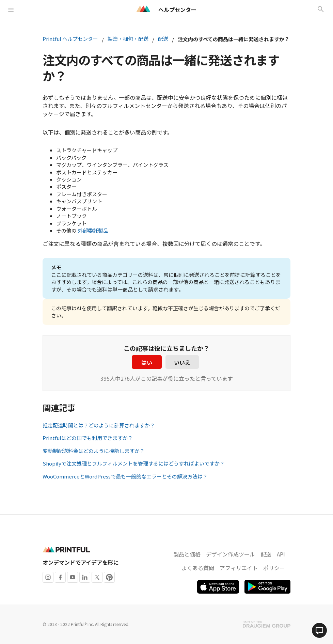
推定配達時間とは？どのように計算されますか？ (99, 425)
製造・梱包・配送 (128, 39)
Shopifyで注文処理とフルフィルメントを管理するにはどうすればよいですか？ (134, 463)
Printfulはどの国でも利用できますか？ (88, 438)
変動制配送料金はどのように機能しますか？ (94, 451)
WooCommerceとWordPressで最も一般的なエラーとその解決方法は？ (125, 476)
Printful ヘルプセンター (70, 39)
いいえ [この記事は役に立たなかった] (182, 362)
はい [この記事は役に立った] (147, 362)
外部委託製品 (93, 230)
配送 (163, 39)
